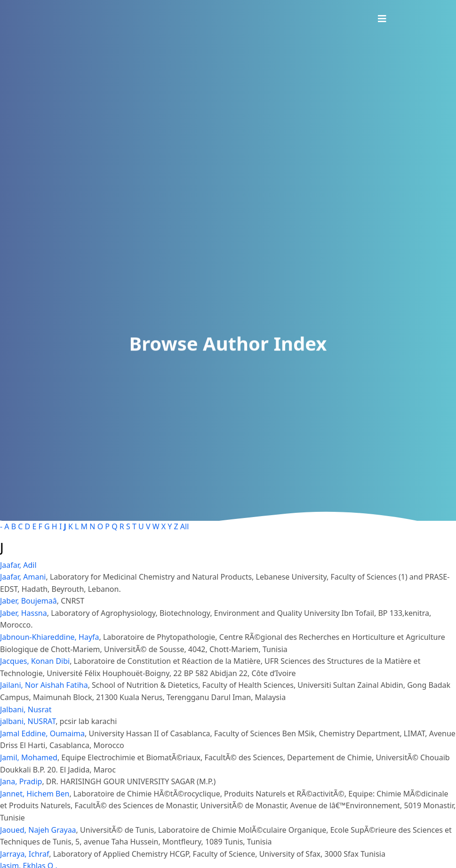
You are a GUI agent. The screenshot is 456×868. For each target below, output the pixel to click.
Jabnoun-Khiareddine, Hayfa (50, 637)
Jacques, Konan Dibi (35, 661)
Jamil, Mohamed (29, 757)
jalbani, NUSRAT (28, 721)
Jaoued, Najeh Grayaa (38, 830)
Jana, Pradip (21, 781)
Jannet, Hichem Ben (35, 794)
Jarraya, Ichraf (24, 854)
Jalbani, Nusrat (26, 709)
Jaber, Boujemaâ (28, 601)
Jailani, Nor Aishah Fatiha (44, 685)
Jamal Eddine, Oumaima (42, 733)
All (184, 526)
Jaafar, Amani (23, 577)
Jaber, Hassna (24, 613)
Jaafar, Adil (18, 565)
